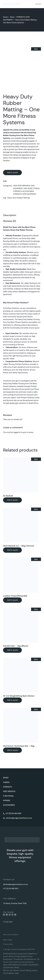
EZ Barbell (8, 496)
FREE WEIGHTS (9, 791)
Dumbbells (29, 959)
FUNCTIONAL (8, 796)
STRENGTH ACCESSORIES (24, 191)
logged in (17, 432)
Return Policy (8, 940)
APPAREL (7, 801)
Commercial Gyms (26, 962)
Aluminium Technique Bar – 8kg (19, 746)
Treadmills (18, 959)
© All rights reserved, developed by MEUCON (19, 949)
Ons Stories (14, 970)
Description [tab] (10, 215)
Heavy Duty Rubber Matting (18, 198)
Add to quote (12, 172)
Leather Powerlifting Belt (15, 596)
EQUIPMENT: (34, 965)
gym (17, 403)
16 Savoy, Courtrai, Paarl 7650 (15, 903)
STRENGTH (8, 787)
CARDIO (6, 782)
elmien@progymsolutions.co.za (15, 884)
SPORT (6, 778)
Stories (6, 970)
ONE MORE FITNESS (31, 188)
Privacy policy (8, 944)
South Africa (8, 956)
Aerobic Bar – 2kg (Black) (16, 646)
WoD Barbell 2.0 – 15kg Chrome (19, 546)
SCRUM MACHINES (11, 968)
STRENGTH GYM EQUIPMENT (25, 194)
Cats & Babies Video (11, 973)
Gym (16, 954)
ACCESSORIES (9, 805)
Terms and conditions (11, 935)
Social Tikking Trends (29, 970)
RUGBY (25, 965)
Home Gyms (8, 962)
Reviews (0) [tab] (10, 221)
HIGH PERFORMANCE (12, 965)
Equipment (23, 954)
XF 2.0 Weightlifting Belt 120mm (19, 696)
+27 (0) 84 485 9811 (11, 889)
